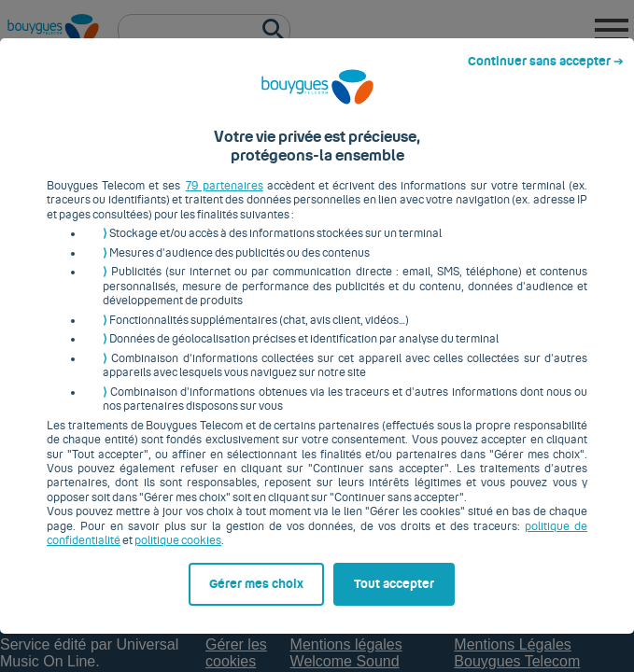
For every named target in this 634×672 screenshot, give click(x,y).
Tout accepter (405, 632)
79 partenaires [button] (206, 161)
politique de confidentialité (515, 487)
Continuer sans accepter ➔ (553, 17)
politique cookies (81, 502)
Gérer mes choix (99, 632)
